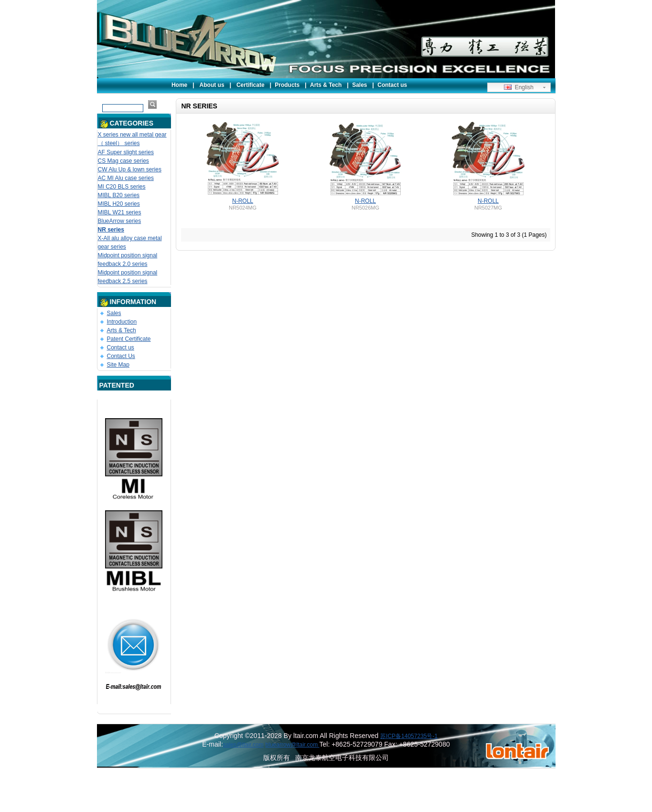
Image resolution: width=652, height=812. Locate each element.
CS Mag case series (123, 161)
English (519, 87)
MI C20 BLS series (122, 187)
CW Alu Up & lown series (130, 169)
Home (179, 85)
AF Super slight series (126, 152)
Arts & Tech (326, 85)
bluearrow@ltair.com (293, 745)
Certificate (251, 85)
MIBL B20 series (119, 195)
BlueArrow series (120, 221)
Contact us (392, 85)
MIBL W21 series (120, 212)
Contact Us (121, 356)
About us (212, 85)
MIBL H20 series (119, 204)
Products (287, 85)
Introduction (122, 322)
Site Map (118, 365)
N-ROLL (243, 201)
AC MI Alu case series (126, 178)
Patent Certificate (129, 339)
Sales (359, 85)
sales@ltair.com (243, 745)
